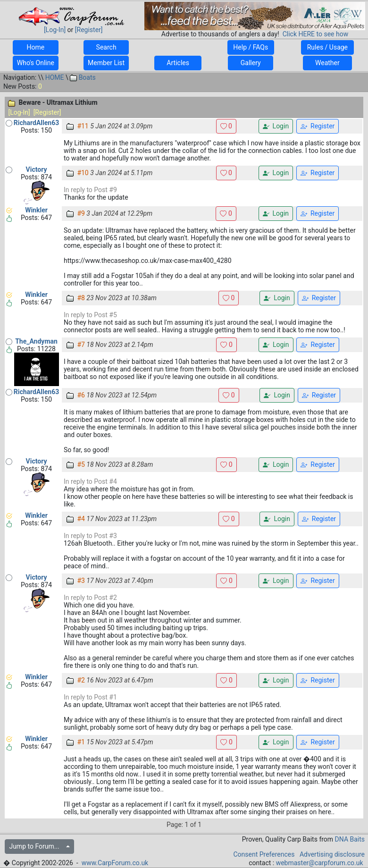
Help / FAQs (251, 47)
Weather (327, 63)
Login (276, 126)
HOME (55, 77)
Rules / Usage (327, 47)
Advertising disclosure (332, 854)
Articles (178, 63)
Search (106, 47)
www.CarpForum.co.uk (115, 863)
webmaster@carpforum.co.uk (320, 863)
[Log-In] (55, 30)
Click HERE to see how (315, 34)
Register (318, 126)
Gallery (251, 63)
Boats (83, 77)
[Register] (89, 30)
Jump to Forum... (37, 846)
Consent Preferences (264, 854)
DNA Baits (350, 839)
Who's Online (36, 63)
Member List (106, 63)
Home (36, 47)
